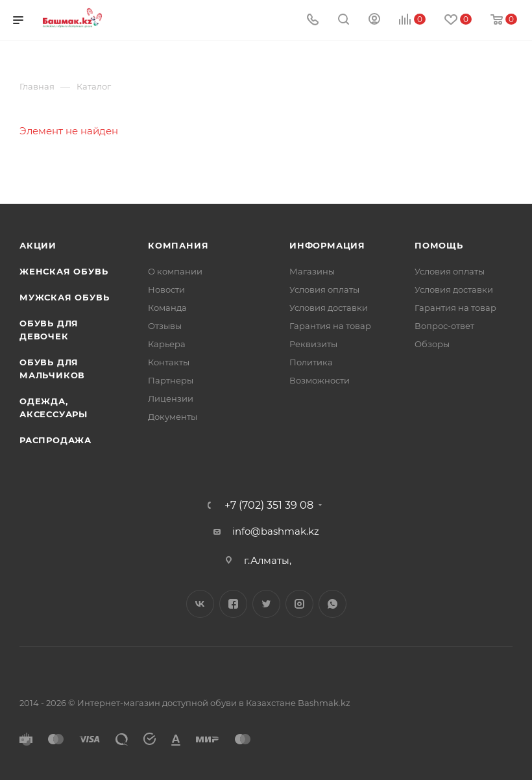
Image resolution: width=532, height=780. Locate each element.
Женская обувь (64, 271)
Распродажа (55, 440)
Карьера (167, 344)
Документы (173, 417)
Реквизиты (313, 344)
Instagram (299, 604)
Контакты (169, 362)
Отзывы (165, 326)
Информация (327, 245)
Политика (311, 362)
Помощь (439, 245)
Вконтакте (200, 604)
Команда (167, 308)
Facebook (233, 604)
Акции (38, 245)
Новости (166, 289)
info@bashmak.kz (276, 531)
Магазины (312, 271)
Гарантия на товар (330, 326)
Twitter (266, 604)
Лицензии (171, 398)
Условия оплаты (324, 289)
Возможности (320, 380)
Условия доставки (329, 308)
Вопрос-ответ (444, 326)
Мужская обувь (64, 297)
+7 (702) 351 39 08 (269, 506)
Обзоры (432, 344)
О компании (175, 271)
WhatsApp (332, 604)
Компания (178, 245)
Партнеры (171, 380)
